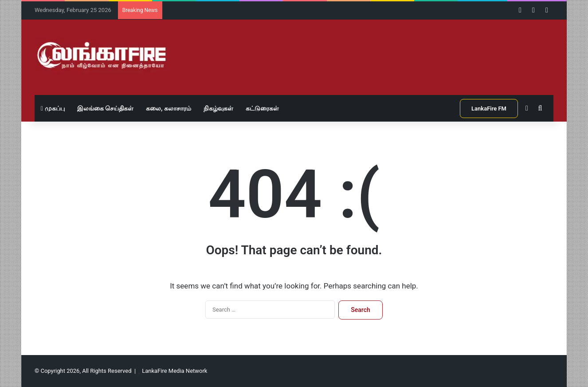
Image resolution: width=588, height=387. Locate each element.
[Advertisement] (383, 48)
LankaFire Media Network (174, 371)
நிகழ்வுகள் (218, 108)
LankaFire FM (489, 109)
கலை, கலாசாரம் (169, 108)
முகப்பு (53, 108)
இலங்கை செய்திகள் (105, 108)
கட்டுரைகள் (262, 108)
